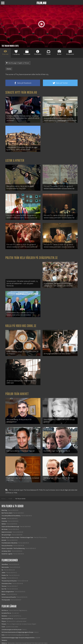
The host (4, 580)
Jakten (4, 567)
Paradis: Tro (5, 570)
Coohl (3, 621)
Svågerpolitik (5, 640)
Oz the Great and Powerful (9, 591)
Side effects (5, 559)
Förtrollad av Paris (7, 578)
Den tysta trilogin (6, 529)
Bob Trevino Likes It (7, 507)
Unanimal (4, 515)
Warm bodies (5, 561)
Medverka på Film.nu (7, 613)
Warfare (4, 518)
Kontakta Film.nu (6, 607)
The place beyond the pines (9, 575)
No (2, 564)
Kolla (3, 629)
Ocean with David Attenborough (10, 521)
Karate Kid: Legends (7, 548)
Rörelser (4, 513)
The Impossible (6, 594)
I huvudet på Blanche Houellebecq (11, 510)
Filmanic (4, 618)
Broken (4, 589)
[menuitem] (4, 493)
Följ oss (4, 616)
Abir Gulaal (5, 524)
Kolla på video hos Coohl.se (21, 322)
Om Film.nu (5, 605)
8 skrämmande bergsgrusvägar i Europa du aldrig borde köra (18, 632)
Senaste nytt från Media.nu (21, 92)
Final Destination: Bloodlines (10, 537)
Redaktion (4, 610)
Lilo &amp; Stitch (6, 545)
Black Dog (4, 505)
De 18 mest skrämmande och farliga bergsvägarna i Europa (17, 626)
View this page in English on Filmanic (18, 63)
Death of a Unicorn (7, 526)
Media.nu (4, 637)
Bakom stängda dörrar (8, 586)
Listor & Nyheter (15, 160)
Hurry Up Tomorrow (7, 540)
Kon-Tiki (4, 583)
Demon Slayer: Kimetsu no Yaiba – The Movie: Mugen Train (17, 532)
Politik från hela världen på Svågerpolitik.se (32, 255)
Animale (4, 534)
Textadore (4, 635)
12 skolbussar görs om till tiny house (12, 624)
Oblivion (4, 572)
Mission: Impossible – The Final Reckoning (13, 543)
